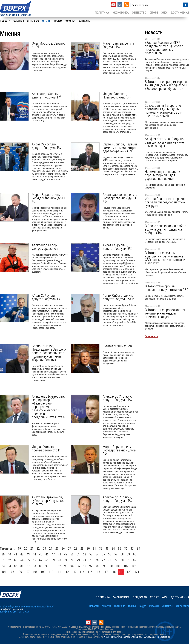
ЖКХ (164, 13)
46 (47, 554)
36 (126, 549)
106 (20, 572)
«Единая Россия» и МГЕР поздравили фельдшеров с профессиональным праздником (164, 48)
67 (41, 560)
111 (59, 572)
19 (19, 549)
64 (22, 560)
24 (51, 549)
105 (12, 572)
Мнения (47, 21)
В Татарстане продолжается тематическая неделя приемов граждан (165, 313)
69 (53, 560)
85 (16, 566)
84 (9, 566)
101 (118, 566)
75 (91, 560)
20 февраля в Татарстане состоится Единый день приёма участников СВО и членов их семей (163, 111)
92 (60, 566)
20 (26, 549)
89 (41, 566)
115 (90, 572)
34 (113, 549)
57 (116, 554)
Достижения (180, 13)
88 (34, 566)
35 (120, 549)
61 (3, 560)
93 (66, 566)
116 (98, 572)
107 (27, 572)
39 (3, 554)
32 (101, 549)
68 (47, 560)
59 (128, 554)
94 (72, 566)
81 (128, 560)
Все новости (151, 336)
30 (88, 549)
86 (22, 566)
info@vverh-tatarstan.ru (12, 609)
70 (60, 560)
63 (16, 560)
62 (9, 560)
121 (137, 572)
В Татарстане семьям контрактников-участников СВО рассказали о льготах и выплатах (165, 258)
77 (103, 560)
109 (43, 572)
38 (138, 549)
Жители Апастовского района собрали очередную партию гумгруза (166, 202)
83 (3, 566)
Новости (5, 21)
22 (38, 549)
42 (22, 554)
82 (135, 560)
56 (110, 554)
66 (34, 560)
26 (63, 549)
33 (107, 549)
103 (134, 566)
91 (53, 566)
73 (78, 560)
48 (60, 554)
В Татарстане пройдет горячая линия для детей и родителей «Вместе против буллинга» (167, 85)
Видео (58, 21)
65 (28, 560)
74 (85, 560)
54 (97, 554)
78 (110, 560)
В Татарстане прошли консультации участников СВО (167, 288)
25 (57, 549)
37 (132, 549)
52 (85, 554)
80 (122, 560)
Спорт (154, 13)
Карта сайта (182, 606)
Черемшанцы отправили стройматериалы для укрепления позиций (162, 175)
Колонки (70, 21)
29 (82, 549)
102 (126, 566)
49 (66, 554)
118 (113, 572)
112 (66, 572)
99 (103, 566)
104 (4, 572)
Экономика (120, 13)
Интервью (33, 21)
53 (91, 554)
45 (41, 554)
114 (82, 572)
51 (78, 554)
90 (47, 566)
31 (94, 549)
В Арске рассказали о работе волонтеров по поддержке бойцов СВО (166, 229)
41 (16, 554)
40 (9, 554)
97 (91, 566)
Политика (102, 13)
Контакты (84, 21)
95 (78, 566)
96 (85, 566)
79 (116, 560)
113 (74, 572)
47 (53, 554)
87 (28, 566)
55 (103, 554)
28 (76, 549)
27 (69, 549)
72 (72, 560)
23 (44, 549)
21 (32, 549)
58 (122, 554)
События (19, 21)
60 (135, 554)
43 (28, 554)
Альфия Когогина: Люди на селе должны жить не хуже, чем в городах (165, 142)
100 (110, 566)
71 (66, 560)
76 (97, 560)
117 (106, 572)
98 (97, 566)
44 (34, 554)
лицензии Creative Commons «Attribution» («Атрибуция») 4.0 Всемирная (137, 637)
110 (51, 572)
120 (129, 572)
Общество (139, 13)
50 (72, 554)
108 (35, 572)
